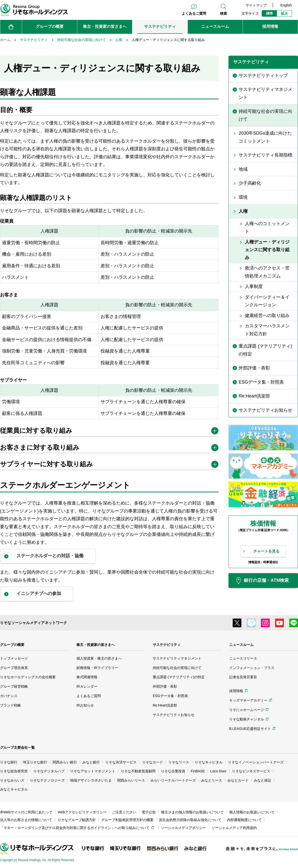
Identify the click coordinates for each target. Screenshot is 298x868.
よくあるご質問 (194, 13)
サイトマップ (256, 5)
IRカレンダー (87, 686)
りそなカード (152, 762)
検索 (223, 13)
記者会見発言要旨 (243, 677)
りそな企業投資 (173, 771)
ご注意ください (124, 812)
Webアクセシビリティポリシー (82, 812)
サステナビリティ (167, 645)
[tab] (109, 432)
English (286, 5)
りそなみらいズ (12, 780)
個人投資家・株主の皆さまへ (99, 658)
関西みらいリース (131, 780)
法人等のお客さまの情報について (26, 820)
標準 (269, 13)
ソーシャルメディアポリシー (184, 828)
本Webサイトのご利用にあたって (26, 812)
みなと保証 (262, 780)
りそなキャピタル (209, 762)
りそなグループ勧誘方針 (77, 820)
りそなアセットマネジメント (93, 771)
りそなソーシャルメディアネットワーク (34, 623)
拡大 (284, 13)
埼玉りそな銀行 (35, 762)
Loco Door (218, 771)
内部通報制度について (244, 820)
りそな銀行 (9, 762)
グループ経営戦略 (14, 686)
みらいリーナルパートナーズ (173, 780)
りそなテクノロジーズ (47, 780)
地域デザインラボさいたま (91, 780)
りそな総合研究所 (14, 771)
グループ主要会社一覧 (17, 748)
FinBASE (198, 771)
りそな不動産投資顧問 (138, 771)
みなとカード (238, 780)
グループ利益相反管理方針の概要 (127, 820)
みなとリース (212, 780)
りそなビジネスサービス (251, 771)
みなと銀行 (91, 762)
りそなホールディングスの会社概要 (28, 677)
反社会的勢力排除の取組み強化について (190, 820)
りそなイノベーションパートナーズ (256, 762)
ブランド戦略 (10, 705)
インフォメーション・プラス (252, 668)
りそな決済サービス (121, 762)
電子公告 (149, 812)
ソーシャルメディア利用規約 (234, 828)
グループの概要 (12, 645)
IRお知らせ (85, 705)
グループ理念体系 (14, 668)
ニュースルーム (241, 645)
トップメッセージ (14, 658)
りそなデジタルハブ (49, 771)
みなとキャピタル (14, 789)
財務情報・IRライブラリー (97, 668)
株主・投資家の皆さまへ (96, 645)
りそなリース (179, 762)
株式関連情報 (87, 677)
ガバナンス (9, 696)
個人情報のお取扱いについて (252, 812)
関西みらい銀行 (65, 762)
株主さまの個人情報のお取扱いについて (192, 812)
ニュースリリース (243, 658)
